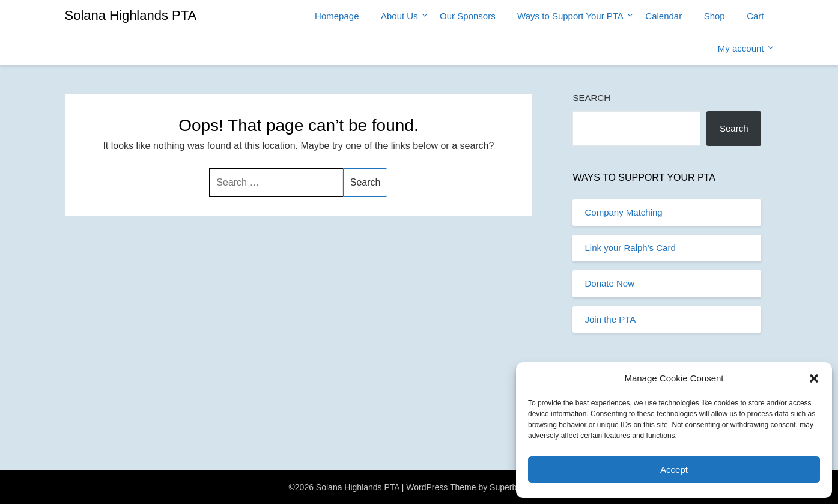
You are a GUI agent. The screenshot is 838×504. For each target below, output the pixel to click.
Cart (755, 16)
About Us (399, 16)
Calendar (663, 16)
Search (591, 98)
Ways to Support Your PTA (570, 16)
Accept (674, 469)
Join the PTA (610, 319)
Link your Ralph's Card (630, 248)
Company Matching (623, 212)
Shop (715, 16)
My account (741, 48)
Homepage (337, 16)
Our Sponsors (468, 16)
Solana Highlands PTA (131, 15)
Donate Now (609, 283)
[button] (814, 378)
